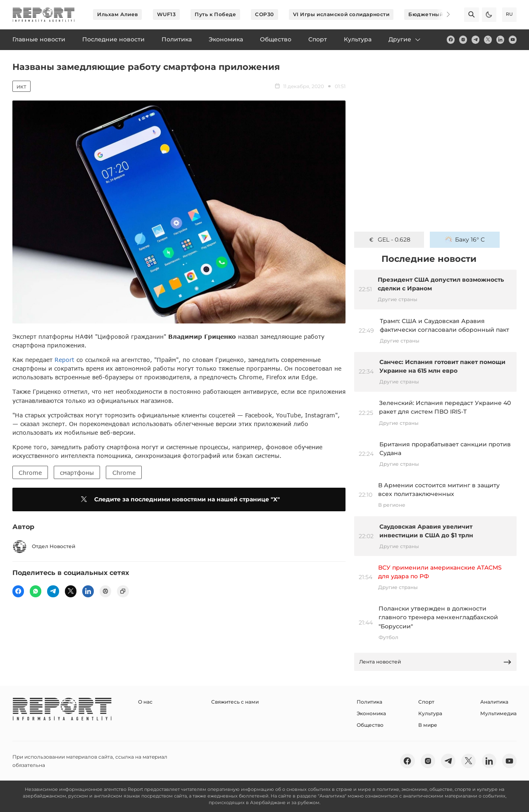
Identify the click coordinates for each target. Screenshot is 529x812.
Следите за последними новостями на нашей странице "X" (179, 499)
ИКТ (21, 87)
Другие (405, 39)
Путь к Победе (215, 14)
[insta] (463, 40)
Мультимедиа (498, 713)
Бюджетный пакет (434, 14)
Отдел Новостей (44, 547)
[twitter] (488, 40)
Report (64, 360)
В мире (428, 725)
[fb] (451, 40)
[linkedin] (500, 40)
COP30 (264, 14)
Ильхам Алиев (118, 14)
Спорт (426, 702)
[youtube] (513, 40)
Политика (369, 702)
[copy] (123, 591)
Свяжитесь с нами (235, 702)
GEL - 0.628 (389, 240)
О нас (145, 702)
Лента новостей (436, 662)
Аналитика (494, 702)
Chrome (30, 473)
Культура (430, 713)
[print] (105, 591)
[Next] (443, 14)
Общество (370, 725)
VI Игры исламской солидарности (341, 14)
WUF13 (167, 14)
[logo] (44, 15)
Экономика (371, 713)
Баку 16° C (465, 240)
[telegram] (475, 40)
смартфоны (77, 473)
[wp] (36, 591)
